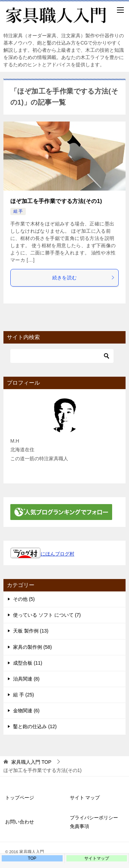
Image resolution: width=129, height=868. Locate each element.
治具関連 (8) (26, 679)
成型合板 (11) (28, 663)
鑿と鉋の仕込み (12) (35, 726)
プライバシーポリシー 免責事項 (96, 822)
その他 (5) (24, 599)
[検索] (62, 356)
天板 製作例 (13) (31, 631)
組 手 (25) (24, 695)
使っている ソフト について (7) (47, 615)
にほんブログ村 (42, 554)
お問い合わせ (20, 822)
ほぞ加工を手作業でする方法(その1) (56, 201)
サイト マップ (85, 798)
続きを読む (84, 278)
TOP (31, 762)
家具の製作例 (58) (33, 647)
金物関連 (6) (26, 711)
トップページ (20, 798)
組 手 (18, 211)
